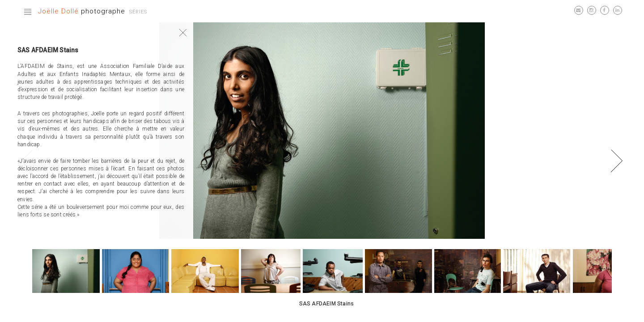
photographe (82, 11)
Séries (138, 12)
